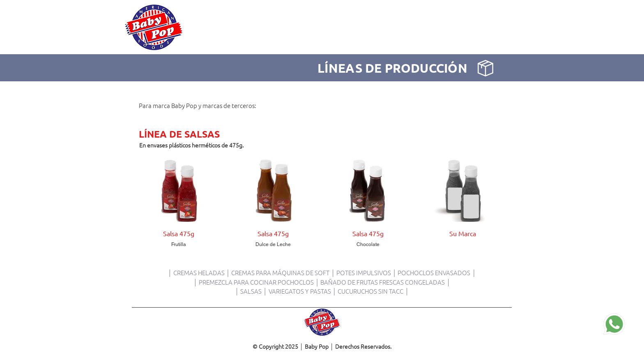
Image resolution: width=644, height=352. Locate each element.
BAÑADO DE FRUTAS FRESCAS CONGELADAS (383, 282)
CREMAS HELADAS (199, 273)
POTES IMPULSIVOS (364, 273)
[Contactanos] (614, 324)
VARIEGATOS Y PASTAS (300, 291)
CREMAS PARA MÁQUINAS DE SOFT (280, 273)
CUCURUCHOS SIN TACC (370, 291)
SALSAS (252, 291)
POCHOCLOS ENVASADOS (434, 273)
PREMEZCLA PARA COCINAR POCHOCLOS (256, 282)
